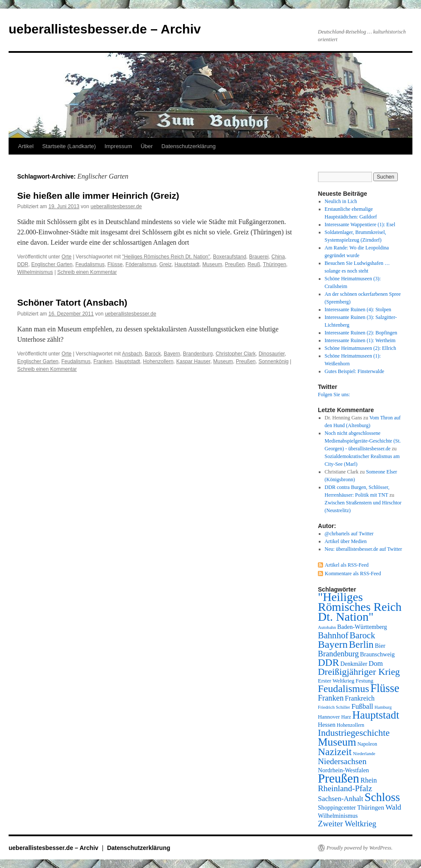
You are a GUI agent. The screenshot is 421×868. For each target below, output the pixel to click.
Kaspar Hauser (193, 361)
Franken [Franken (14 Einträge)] (331, 698)
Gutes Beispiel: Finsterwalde (355, 371)
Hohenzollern (158, 361)
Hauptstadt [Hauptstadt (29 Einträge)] (376, 715)
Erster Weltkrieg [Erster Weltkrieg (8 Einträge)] (336, 681)
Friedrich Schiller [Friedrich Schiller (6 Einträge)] (334, 707)
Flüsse (115, 264)
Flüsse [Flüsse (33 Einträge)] (385, 688)
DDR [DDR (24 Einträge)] (328, 662)
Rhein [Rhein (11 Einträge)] (369, 780)
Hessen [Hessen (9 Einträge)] (327, 725)
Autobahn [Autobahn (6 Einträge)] (327, 627)
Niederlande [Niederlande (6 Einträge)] (364, 754)
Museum (212, 264)
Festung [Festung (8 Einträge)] (365, 681)
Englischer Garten (52, 264)
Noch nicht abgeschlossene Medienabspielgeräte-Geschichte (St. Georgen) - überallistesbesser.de (363, 441)
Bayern (172, 354)
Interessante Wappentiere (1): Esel (360, 225)
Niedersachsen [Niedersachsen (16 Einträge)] (342, 761)
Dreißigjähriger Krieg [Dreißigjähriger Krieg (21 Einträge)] (359, 672)
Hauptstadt (187, 264)
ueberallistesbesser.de (116, 206)
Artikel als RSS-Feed (347, 565)
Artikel (26, 146)
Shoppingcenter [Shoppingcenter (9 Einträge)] (337, 807)
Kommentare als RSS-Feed (353, 574)
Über (146, 146)
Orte (66, 257)
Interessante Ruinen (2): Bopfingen (361, 333)
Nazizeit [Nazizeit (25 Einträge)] (335, 752)
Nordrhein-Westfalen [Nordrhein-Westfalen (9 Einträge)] (343, 770)
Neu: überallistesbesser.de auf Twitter (363, 549)
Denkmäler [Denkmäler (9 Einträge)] (354, 664)
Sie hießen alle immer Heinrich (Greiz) (98, 196)
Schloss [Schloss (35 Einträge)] (382, 797)
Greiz (166, 264)
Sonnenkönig (274, 361)
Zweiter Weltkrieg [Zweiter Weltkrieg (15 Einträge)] (347, 824)
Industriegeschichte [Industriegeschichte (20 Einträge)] (354, 733)
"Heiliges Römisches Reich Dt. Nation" (166, 257)
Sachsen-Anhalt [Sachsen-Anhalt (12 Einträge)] (340, 799)
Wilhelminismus (35, 272)
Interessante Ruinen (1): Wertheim (360, 340)
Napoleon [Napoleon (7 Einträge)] (367, 744)
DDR (23, 264)
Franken (103, 361)
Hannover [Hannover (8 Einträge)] (329, 717)
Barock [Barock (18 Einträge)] (362, 635)
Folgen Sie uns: (334, 395)
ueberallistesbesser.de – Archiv (105, 29)
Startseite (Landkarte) (69, 146)
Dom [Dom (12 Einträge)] (376, 663)
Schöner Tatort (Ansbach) (72, 302)
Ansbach (132, 354)
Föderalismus (141, 264)
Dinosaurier (272, 354)
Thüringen (275, 264)
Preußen (235, 264)
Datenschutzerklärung (189, 146)
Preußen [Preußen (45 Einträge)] (339, 778)
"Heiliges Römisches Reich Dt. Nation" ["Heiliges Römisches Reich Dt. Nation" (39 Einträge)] (360, 607)
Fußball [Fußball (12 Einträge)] (362, 706)
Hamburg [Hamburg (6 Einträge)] (383, 707)
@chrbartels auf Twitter (349, 534)
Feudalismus (90, 264)
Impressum (118, 146)
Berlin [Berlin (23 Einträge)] (361, 645)
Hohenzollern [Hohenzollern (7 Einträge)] (351, 725)
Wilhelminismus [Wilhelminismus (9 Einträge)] (338, 816)
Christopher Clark (236, 354)
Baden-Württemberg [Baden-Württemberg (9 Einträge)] (362, 627)
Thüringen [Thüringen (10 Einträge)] (371, 807)
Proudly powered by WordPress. (360, 848)
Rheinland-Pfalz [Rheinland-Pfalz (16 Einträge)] (345, 788)
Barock (153, 354)
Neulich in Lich (341, 201)
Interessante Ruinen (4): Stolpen (358, 310)
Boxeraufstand (230, 257)
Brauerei (259, 257)
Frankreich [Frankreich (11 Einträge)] (360, 698)
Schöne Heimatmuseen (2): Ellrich (360, 348)
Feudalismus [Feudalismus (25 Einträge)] (343, 689)
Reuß (254, 264)
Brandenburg (198, 354)
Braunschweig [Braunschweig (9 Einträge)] (377, 654)
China (278, 257)
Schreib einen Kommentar (87, 272)
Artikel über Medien (346, 541)
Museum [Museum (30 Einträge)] (337, 742)
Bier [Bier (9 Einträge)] (380, 646)
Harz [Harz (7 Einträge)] (346, 717)
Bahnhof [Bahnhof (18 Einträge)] (333, 635)
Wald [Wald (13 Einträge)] (393, 807)
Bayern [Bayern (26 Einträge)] (333, 644)
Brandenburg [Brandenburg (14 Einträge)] (338, 654)
